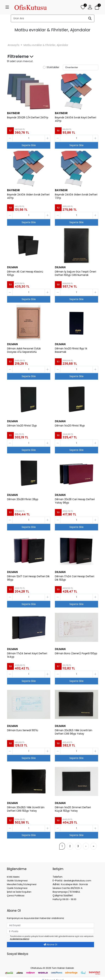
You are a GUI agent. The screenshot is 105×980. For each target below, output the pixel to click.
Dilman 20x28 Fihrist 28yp (23, 499)
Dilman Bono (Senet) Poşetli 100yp (76, 653)
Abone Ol (50, 944)
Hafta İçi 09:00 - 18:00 (64, 899)
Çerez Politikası (16, 896)
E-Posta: (58, 881)
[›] (86, 846)
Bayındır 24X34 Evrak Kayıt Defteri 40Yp (76, 119)
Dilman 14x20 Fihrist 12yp (22, 426)
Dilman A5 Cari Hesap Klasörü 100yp (25, 273)
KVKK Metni (13, 877)
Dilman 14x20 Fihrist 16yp (70, 426)
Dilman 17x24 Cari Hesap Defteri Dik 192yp (75, 578)
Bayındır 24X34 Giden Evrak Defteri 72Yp (76, 196)
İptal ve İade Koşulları (19, 892)
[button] (90, 7)
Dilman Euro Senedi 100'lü (23, 730)
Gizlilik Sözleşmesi (17, 881)
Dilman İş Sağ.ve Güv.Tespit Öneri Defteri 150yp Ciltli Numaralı (76, 273)
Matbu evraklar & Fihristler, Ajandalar (46, 45)
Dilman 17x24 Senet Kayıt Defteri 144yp (27, 655)
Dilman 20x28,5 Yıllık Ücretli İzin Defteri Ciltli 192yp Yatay (26, 809)
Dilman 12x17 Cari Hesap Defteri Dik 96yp (28, 578)
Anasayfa (13, 45)
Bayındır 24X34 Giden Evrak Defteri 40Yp (28, 196)
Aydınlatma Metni (20, 939)
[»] (93, 846)
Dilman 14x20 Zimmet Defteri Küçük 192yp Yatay (73, 809)
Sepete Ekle (29, 145)
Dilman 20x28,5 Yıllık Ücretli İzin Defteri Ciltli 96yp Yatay (74, 732)
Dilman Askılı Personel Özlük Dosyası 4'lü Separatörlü (24, 350)
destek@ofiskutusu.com (77, 881)
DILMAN (12, 267)
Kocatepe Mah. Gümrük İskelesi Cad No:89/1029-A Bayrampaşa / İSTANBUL (70, 888)
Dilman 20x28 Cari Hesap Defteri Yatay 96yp (75, 501)
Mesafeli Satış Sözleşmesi (22, 884)
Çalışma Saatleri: (63, 895)
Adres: (56, 884)
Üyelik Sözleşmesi (17, 888)
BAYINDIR (13, 113)
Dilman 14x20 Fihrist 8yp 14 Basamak (71, 350)
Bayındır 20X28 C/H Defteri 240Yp (28, 118)
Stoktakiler (51, 67)
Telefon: (58, 877)
